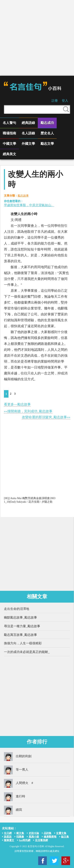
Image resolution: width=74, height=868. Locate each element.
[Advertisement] (37, 38)
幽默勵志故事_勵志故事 (20, 617)
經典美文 (9, 154)
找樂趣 (20, 837)
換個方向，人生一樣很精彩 (23, 643)
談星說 (8, 837)
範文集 (20, 833)
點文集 (65, 837)
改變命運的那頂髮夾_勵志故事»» (46, 417)
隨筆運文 (9, 840)
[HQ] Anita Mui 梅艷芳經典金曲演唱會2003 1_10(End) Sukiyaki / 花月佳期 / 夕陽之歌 (30, 500)
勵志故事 (23, 196)
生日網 (8, 833)
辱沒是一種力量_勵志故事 (22, 626)
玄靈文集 (61, 833)
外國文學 (28, 144)
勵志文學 (47, 144)
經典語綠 (28, 123)
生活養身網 (41, 840)
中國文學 (9, 144)
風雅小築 (34, 837)
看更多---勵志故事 (17, 404)
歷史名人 (47, 133)
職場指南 (9, 133)
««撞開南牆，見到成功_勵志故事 (28, 411)
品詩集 (48, 833)
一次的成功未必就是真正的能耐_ (27, 652)
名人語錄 (28, 133)
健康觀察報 (50, 837)
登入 (65, 101)
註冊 (55, 101)
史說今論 (34, 833)
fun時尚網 (25, 840)
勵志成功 (47, 123)
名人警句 (9, 123)
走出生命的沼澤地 (17, 609)
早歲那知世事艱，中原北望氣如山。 (29, 205)
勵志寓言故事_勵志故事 (20, 635)
